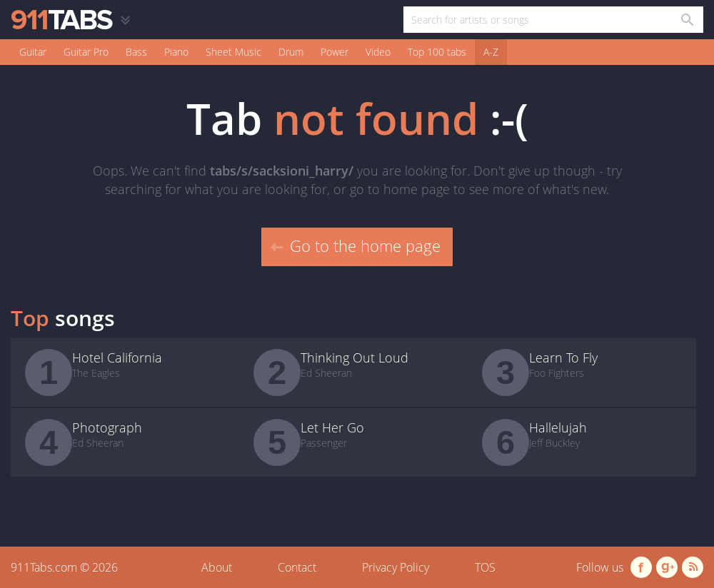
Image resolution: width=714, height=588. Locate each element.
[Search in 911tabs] (687, 20)
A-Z (491, 52)
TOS (485, 567)
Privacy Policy (396, 567)
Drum (291, 52)
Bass (136, 52)
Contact (297, 567)
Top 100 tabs (437, 52)
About (217, 567)
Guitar (33, 52)
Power (335, 52)
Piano (176, 52)
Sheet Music (233, 52)
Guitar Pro (86, 52)
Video (378, 52)
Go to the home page (356, 245)
